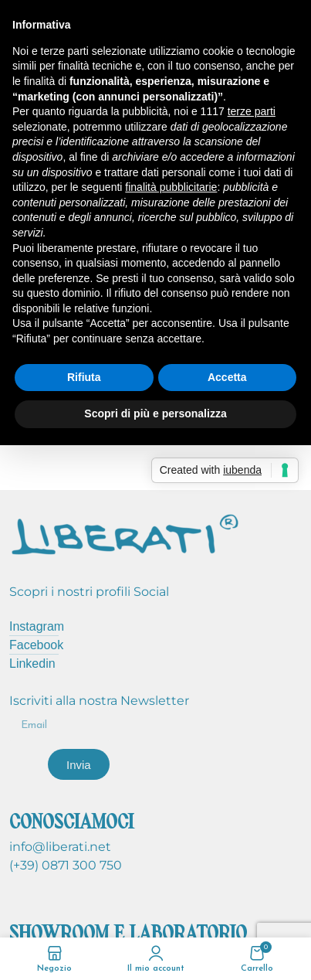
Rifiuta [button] (84, 377)
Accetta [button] (227, 377)
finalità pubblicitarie (171, 187)
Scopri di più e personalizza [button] (155, 413)
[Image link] (125, 533)
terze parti (252, 111)
